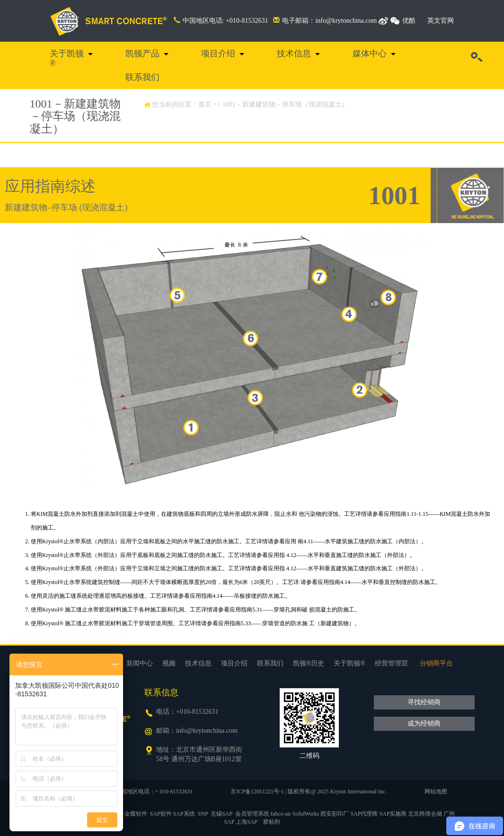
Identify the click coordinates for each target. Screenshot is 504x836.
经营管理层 (391, 663)
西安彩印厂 (335, 814)
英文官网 (441, 21)
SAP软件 (161, 814)
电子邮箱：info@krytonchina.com (325, 21)
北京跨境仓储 (425, 814)
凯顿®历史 (309, 663)
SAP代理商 (364, 814)
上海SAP (247, 822)
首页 (205, 104)
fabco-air (281, 814)
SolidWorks (306, 814)
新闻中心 (140, 663)
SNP (203, 814)
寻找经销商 (424, 702)
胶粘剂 (272, 822)
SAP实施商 (393, 814)
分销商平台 (436, 663)
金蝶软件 (136, 814)
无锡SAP (221, 814)
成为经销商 (424, 724)
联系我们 (142, 77)
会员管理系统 (252, 814)
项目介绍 (218, 54)
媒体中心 (370, 54)
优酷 (409, 21)
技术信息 (294, 54)
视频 (169, 663)
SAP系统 (184, 814)
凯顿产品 (142, 54)
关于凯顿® (67, 58)
